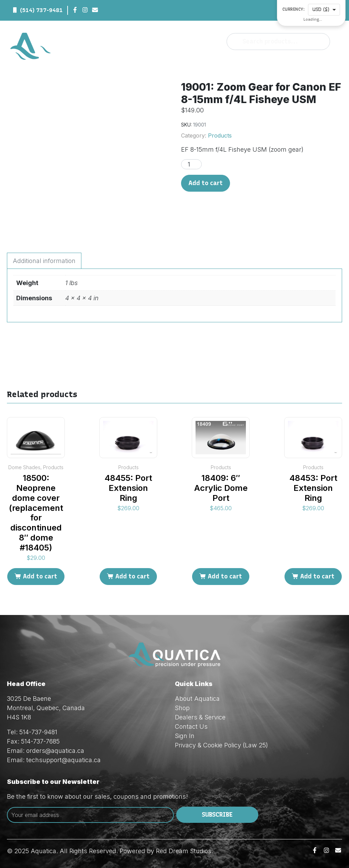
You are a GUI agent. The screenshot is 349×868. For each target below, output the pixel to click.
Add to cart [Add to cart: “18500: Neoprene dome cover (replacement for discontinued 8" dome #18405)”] (40, 576)
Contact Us (191, 726)
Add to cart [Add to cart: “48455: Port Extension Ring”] (132, 576)
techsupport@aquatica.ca (63, 760)
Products (220, 135)
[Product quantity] (191, 164)
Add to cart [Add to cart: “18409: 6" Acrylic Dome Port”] (225, 576)
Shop (182, 708)
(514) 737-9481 (41, 10)
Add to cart (206, 183)
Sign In (185, 736)
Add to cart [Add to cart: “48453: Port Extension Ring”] (317, 576)
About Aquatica (197, 699)
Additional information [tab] (44, 261)
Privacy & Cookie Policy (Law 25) (221, 745)
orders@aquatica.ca (55, 751)
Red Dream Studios (184, 851)
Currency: (294, 9)
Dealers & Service (200, 717)
